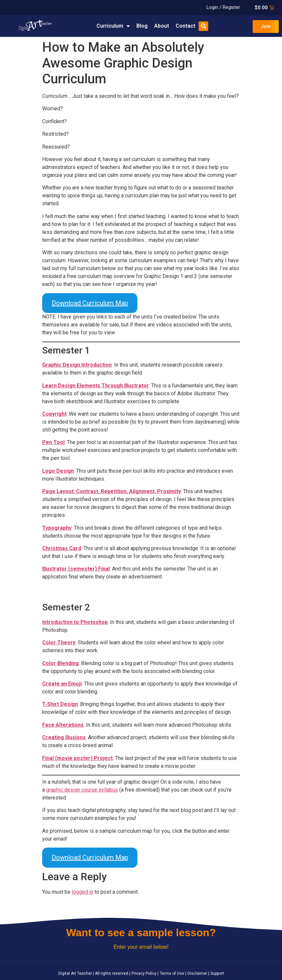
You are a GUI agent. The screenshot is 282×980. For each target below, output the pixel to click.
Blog (142, 26)
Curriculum (113, 26)
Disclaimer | (198, 973)
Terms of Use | (172, 973)
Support (217, 973)
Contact (185, 26)
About (162, 26)
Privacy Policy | (144, 973)
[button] (203, 26)
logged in (83, 892)
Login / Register (223, 7)
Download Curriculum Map (90, 303)
